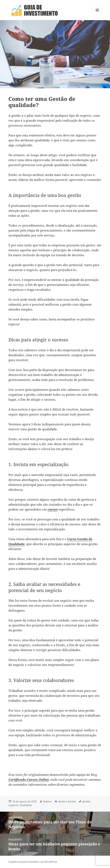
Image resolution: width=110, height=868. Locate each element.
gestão (86, 801)
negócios (14, 805)
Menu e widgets (97, 14)
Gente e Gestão (67, 801)
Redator (47, 801)
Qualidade (26, 805)
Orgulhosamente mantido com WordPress (33, 862)
